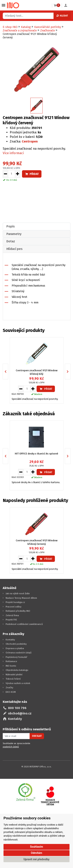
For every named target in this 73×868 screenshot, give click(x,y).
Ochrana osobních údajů (19, 653)
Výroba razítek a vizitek (18, 683)
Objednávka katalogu (17, 670)
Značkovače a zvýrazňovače (20, 31)
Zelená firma (12, 615)
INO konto (11, 666)
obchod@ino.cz (20, 713)
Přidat (32, 174)
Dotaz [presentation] (11, 241)
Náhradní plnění (14, 675)
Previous (8, 371)
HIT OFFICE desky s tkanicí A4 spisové (36, 454)
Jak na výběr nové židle (18, 593)
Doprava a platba (15, 648)
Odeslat (37, 736)
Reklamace (11, 661)
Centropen (30, 141)
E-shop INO (10, 27)
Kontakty (10, 640)
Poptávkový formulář (16, 657)
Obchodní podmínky (16, 644)
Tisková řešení (13, 679)
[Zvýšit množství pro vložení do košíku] (18, 174)
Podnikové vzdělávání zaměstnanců (24, 624)
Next (70, 371)
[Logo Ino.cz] (13, 5)
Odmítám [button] (37, 853)
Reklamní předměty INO (18, 611)
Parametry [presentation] (14, 234)
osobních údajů (11, 747)
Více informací (13, 153)
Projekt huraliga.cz (15, 602)
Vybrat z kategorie (4, 5)
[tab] (37, 226)
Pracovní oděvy (14, 607)
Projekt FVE (11, 620)
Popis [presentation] (11, 226)
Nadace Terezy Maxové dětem (21, 598)
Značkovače (48, 31)
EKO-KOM (11, 692)
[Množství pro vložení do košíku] (11, 174)
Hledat (62, 16)
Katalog (26, 27)
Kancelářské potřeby (48, 27)
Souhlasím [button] (36, 847)
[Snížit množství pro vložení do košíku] (5, 174)
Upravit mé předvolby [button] (36, 859)
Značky (9, 687)
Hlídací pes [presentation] (15, 249)
